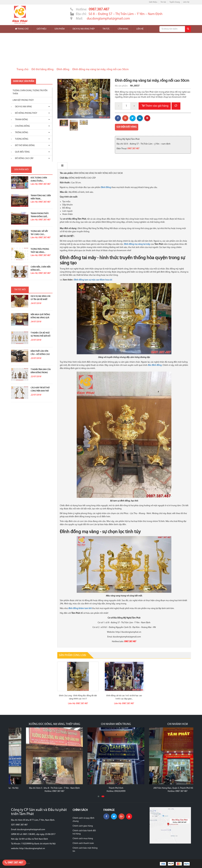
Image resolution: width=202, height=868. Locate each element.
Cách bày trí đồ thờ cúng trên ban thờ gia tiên (40, 391)
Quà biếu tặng (22, 152)
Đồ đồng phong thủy (25, 113)
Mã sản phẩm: (122, 86)
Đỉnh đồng (63, 69)
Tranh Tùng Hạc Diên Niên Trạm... (41, 197)
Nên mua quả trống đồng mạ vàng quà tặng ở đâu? (40, 318)
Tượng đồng (21, 139)
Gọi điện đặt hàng (127, 127)
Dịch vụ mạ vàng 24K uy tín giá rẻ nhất (40, 298)
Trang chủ (22, 29)
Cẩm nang (123, 29)
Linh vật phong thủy (23, 100)
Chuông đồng (22, 126)
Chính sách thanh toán (83, 843)
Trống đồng (21, 133)
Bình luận (80, 166)
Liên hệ (186, 2)
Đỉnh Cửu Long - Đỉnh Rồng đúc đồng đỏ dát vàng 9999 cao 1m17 (78, 697)
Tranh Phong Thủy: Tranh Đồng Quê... (40, 215)
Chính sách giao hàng (83, 826)
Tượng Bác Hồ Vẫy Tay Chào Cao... (39, 233)
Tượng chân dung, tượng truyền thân (30, 92)
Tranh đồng (21, 120)
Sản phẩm (59, 29)
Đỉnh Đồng (106, 187)
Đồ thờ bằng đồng (43, 69)
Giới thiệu (153, 2)
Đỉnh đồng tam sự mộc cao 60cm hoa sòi (93, 280)
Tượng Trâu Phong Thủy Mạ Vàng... (40, 251)
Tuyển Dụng (175, 2)
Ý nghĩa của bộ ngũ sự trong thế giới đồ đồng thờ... (40, 336)
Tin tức (163, 2)
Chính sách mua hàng (83, 839)
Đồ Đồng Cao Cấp (23, 158)
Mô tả (64, 166)
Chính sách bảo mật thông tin (85, 850)
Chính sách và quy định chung (83, 820)
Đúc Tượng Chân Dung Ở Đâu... (39, 179)
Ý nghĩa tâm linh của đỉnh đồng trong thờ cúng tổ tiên (41, 373)
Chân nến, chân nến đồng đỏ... (41, 269)
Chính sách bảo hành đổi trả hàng (84, 832)
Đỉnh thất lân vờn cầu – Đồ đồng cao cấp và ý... (40, 354)
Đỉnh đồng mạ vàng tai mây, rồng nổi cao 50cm (101, 69)
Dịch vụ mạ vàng (23, 107)
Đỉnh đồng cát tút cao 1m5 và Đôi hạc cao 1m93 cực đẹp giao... (124, 697)
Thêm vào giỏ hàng (155, 106)
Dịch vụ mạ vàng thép (84, 29)
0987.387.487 (14, 863)
